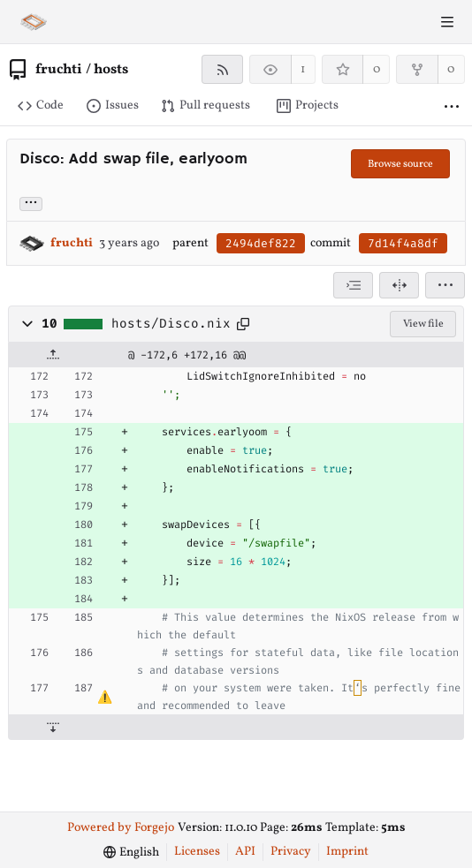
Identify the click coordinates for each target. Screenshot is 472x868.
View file (423, 324)
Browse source (400, 164)
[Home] (34, 22)
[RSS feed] (222, 69)
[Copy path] (243, 324)
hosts (111, 70)
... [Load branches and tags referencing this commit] (31, 203)
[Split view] (399, 285)
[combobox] (353, 285)
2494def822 (261, 243)
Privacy (291, 852)
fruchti (59, 70)
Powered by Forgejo (121, 828)
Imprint (347, 852)
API (245, 852)
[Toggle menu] (447, 22)
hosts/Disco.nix (171, 324)
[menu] (445, 285)
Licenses (197, 852)
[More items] (452, 106)
